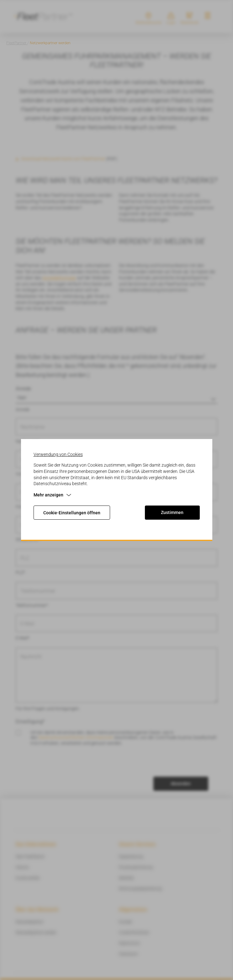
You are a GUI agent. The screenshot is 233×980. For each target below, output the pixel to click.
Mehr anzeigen (52, 495)
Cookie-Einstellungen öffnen (72, 513)
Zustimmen (172, 512)
